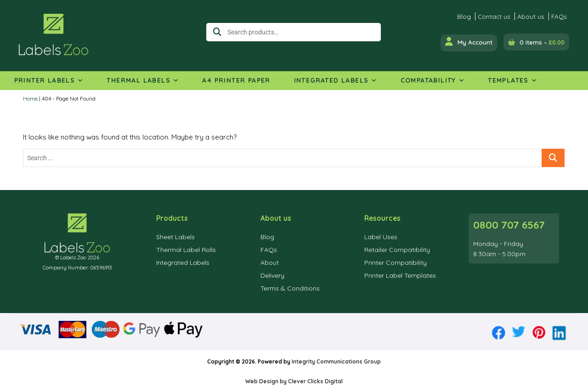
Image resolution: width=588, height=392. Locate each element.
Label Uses (381, 237)
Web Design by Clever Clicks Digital (294, 381)
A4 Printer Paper (236, 80)
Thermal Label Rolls (186, 250)
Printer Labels (45, 80)
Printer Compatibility (396, 263)
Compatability (428, 80)
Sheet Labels (175, 237)
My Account (469, 42)
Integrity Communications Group (336, 361)
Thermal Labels (139, 80)
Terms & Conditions (290, 288)
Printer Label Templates (400, 275)
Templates (508, 80)
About (270, 263)
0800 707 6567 (509, 225)
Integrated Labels (331, 80)
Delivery (272, 275)
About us (531, 16)
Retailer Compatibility (397, 250)
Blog (464, 16)
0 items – (542, 42)
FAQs (559, 16)
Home (30, 98)
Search (215, 32)
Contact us (494, 16)
